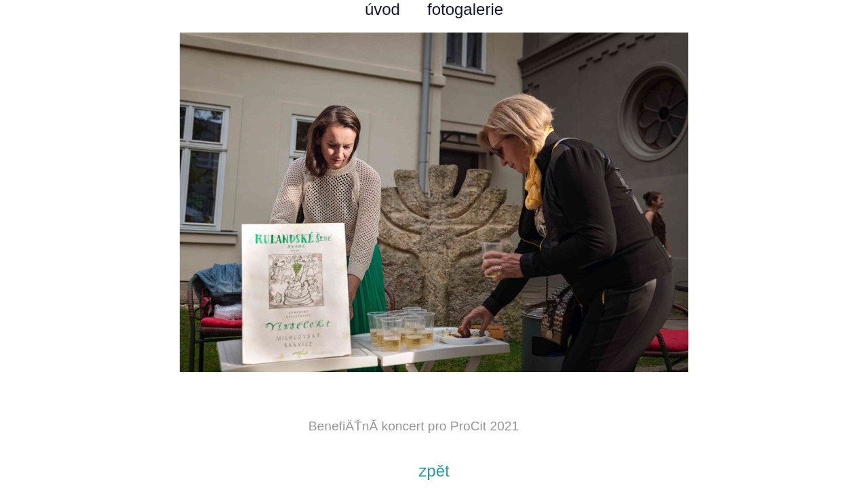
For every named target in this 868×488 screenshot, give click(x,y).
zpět (434, 471)
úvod (382, 9)
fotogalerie (465, 9)
